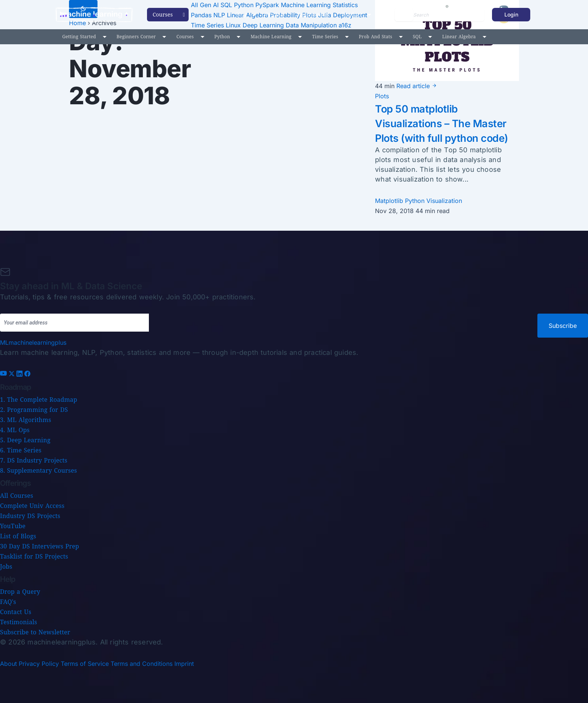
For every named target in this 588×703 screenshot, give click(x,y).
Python (222, 37)
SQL (417, 37)
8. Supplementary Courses (38, 470)
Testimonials (313, 14)
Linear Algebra (459, 37)
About (8, 664)
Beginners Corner (136, 37)
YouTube (13, 526)
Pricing (275, 14)
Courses (185, 37)
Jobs (6, 566)
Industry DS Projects (30, 516)
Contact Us (16, 612)
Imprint (184, 664)
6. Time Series (21, 450)
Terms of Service (85, 664)
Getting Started (79, 37)
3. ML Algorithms (25, 420)
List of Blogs (18, 536)
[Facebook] (27, 374)
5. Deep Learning (25, 440)
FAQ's (8, 602)
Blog (241, 14)
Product (352, 14)
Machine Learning (271, 37)
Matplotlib (390, 215)
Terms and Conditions (142, 664)
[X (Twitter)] (13, 374)
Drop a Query (20, 592)
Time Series (325, 37)
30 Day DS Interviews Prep (40, 546)
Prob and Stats (376, 37)
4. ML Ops (15, 430)
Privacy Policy (39, 664)
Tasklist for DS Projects (34, 556)
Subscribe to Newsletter (35, 632)
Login (511, 14)
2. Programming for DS (34, 410)
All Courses (16, 496)
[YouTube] (4, 374)
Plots (382, 96)
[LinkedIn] (20, 374)
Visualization (444, 215)
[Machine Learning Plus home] (33, 342)
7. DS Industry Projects (34, 460)
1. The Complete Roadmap (39, 400)
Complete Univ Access (32, 506)
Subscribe (563, 326)
